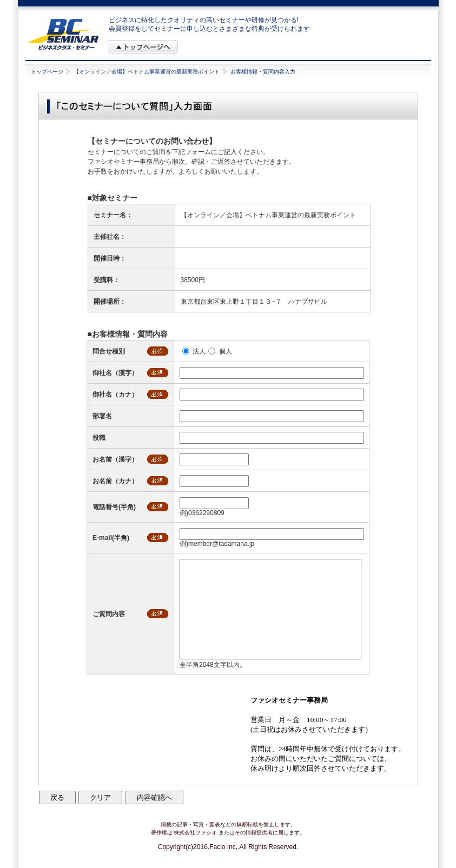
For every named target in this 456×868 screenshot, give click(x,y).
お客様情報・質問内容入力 (263, 72)
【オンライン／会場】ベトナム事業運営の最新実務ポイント (147, 72)
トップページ (47, 72)
